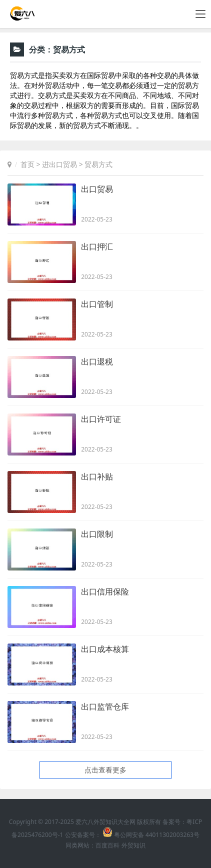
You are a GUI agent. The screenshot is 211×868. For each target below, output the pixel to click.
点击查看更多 (105, 770)
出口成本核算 (105, 649)
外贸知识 (133, 845)
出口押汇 (97, 246)
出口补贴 (97, 476)
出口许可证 (101, 419)
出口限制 (97, 534)
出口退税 (97, 361)
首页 (27, 164)
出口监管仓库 (105, 706)
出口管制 (97, 304)
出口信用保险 (105, 591)
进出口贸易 (59, 164)
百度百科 (107, 845)
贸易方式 (98, 164)
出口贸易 (97, 189)
